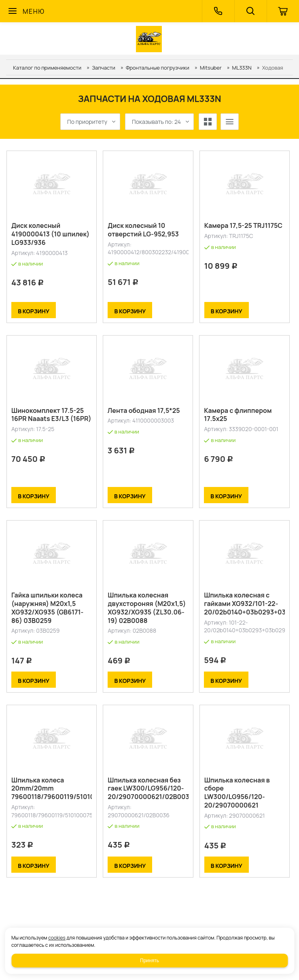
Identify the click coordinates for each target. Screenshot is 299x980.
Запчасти (104, 68)
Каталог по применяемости (47, 68)
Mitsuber (211, 68)
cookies (57, 938)
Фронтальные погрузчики (158, 68)
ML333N (242, 68)
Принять (149, 961)
